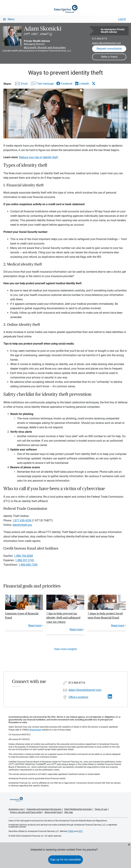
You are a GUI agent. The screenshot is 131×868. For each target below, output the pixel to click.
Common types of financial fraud (22, 616)
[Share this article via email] (21, 84)
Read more (35, 626)
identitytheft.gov (22, 525)
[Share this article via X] (94, 84)
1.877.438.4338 (22, 520)
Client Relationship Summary (78, 809)
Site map (69, 812)
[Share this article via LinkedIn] (82, 84)
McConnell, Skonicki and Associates (45, 47)
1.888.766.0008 (23, 556)
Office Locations (78, 697)
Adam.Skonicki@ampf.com (107, 43)
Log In (122, 19)
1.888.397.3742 (25, 560)
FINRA (71, 831)
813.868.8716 (100, 39)
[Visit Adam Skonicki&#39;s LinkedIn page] (110, 697)
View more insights (65, 649)
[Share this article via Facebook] (64, 84)
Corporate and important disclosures (44, 809)
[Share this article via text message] (42, 84)
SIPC (81, 831)
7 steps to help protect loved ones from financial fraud (105, 616)
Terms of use (101, 809)
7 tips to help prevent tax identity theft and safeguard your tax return (63, 618)
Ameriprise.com (16, 809)
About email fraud (53, 812)
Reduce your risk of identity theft (39, 157)
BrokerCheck (35, 730)
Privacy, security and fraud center (26, 812)
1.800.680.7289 (28, 565)
